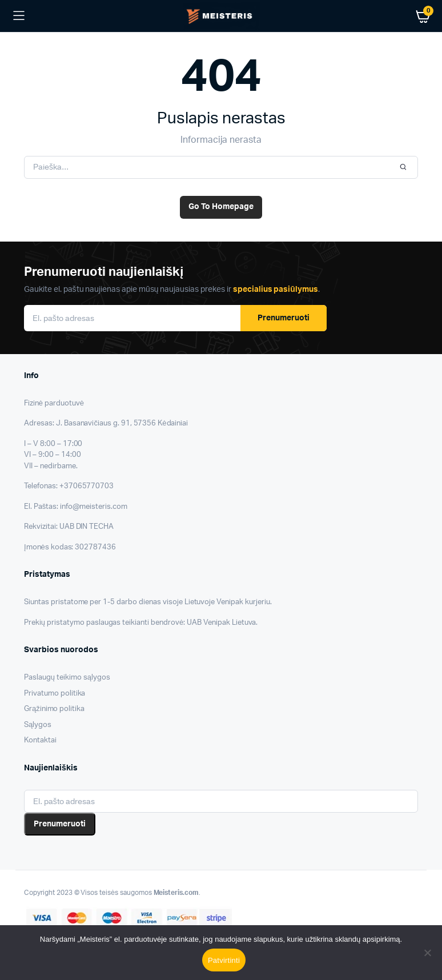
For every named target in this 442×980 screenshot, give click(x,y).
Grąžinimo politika (54, 709)
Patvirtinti (224, 960)
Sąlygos (38, 725)
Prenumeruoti (284, 318)
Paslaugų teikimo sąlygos (67, 678)
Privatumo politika (55, 694)
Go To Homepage (221, 207)
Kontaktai (40, 740)
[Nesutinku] (428, 953)
